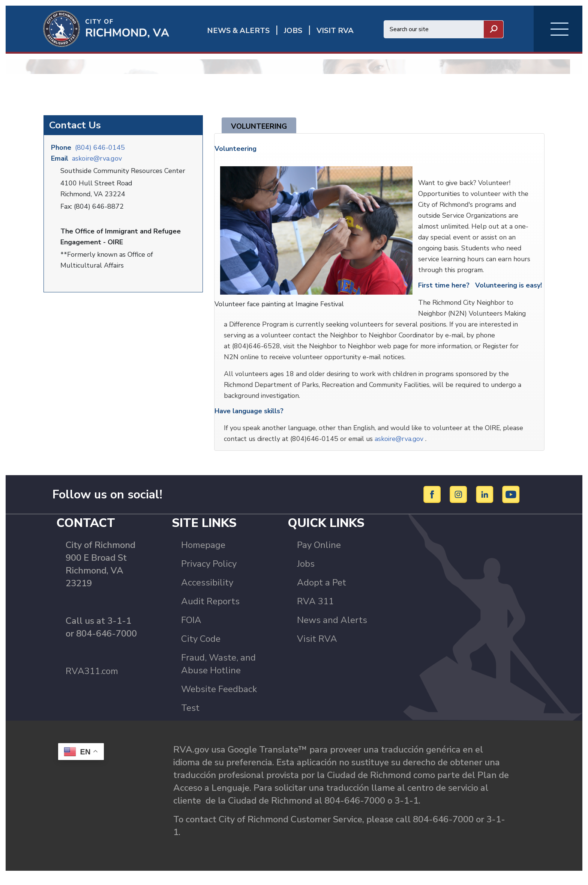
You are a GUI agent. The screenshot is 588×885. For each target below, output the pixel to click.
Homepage (203, 554)
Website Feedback (219, 698)
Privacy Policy (209, 572)
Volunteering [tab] (261, 131)
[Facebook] (433, 503)
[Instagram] (460, 503)
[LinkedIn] (486, 503)
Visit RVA (317, 647)
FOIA (191, 629)
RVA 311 (315, 610)
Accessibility (207, 591)
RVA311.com (92, 680)
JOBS (293, 31)
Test (190, 716)
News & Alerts (238, 31)
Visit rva (335, 31)
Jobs (306, 572)
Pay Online (319, 554)
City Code (201, 647)
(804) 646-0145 (100, 152)
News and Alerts (332, 629)
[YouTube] (511, 503)
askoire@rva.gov (97, 163)
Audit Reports (210, 610)
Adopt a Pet (322, 591)
